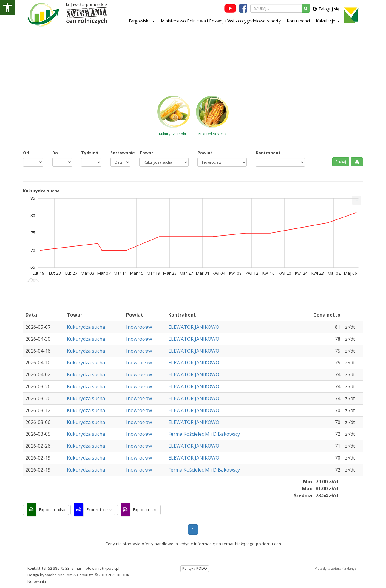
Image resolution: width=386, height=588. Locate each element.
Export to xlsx (52, 510)
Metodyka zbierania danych (336, 568)
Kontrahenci (298, 21)
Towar (146, 153)
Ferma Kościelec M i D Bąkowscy (204, 434)
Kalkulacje (328, 21)
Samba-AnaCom (59, 575)
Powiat (205, 153)
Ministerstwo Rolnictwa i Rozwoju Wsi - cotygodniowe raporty (221, 21)
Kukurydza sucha (86, 327)
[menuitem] (357, 200)
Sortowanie (121, 153)
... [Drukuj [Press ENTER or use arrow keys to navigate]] (357, 199)
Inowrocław (139, 327)
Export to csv (99, 510)
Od (26, 153)
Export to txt (145, 510)
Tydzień (90, 153)
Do (55, 153)
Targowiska (142, 21)
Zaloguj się (326, 9)
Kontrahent (268, 153)
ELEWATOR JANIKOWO (194, 327)
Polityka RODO (195, 568)
